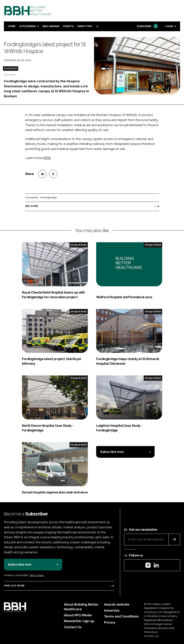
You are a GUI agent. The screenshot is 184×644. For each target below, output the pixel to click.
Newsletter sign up (79, 621)
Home (12, 26)
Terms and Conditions (121, 616)
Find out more (14, 586)
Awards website (117, 605)
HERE (47, 158)
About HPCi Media (78, 615)
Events (68, 26)
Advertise (112, 611)
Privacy (110, 622)
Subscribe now (112, 452)
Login (169, 26)
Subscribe (147, 26)
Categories (27, 26)
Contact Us (73, 627)
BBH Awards (51, 26)
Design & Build (11, 68)
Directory (85, 26)
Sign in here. (37, 575)
